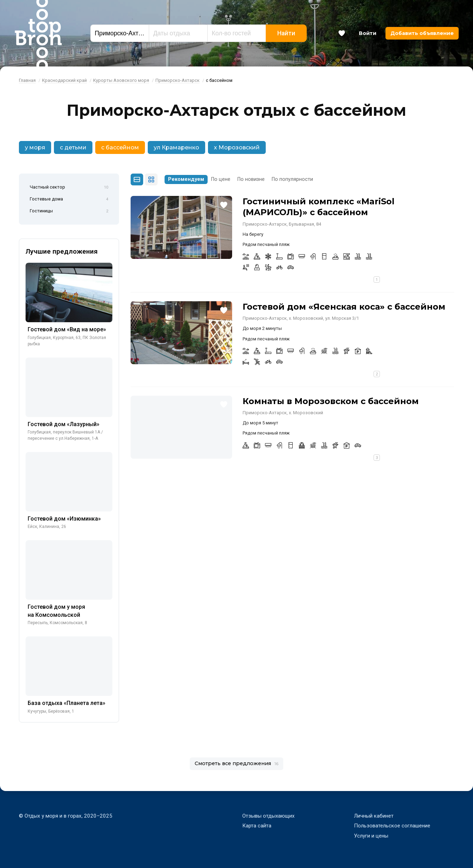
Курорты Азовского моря (121, 80)
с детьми (73, 147)
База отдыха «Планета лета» (67, 703)
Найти (286, 33)
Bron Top (38, 33)
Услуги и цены (371, 836)
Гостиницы (69, 211)
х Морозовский (237, 147)
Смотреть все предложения (236, 763)
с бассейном (120, 147)
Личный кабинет (374, 816)
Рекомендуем (186, 179)
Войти (368, 33)
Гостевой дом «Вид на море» (67, 329)
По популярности (292, 179)
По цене (221, 179)
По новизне (251, 179)
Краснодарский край (64, 80)
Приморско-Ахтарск (178, 80)
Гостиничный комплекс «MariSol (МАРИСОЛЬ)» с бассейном (319, 207)
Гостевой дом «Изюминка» (64, 519)
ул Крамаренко (176, 147)
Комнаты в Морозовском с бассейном (331, 401)
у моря (35, 147)
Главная (27, 80)
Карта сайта (257, 826)
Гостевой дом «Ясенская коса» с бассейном (344, 307)
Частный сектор (69, 188)
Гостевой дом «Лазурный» (64, 424)
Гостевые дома (69, 199)
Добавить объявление (422, 33)
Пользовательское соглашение (392, 826)
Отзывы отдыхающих (269, 816)
